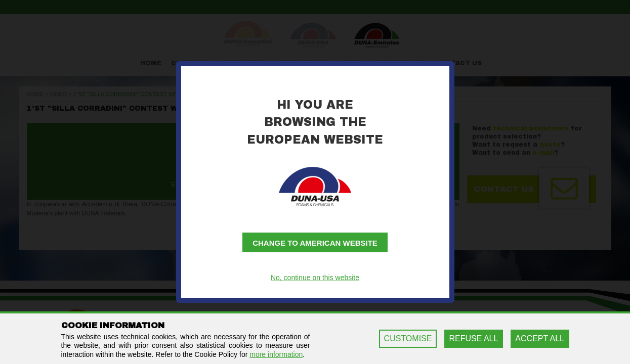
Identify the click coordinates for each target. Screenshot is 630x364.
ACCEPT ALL (540, 338)
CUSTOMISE (408, 338)
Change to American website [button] (315, 243)
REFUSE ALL (473, 338)
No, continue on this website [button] (315, 278)
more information (276, 354)
